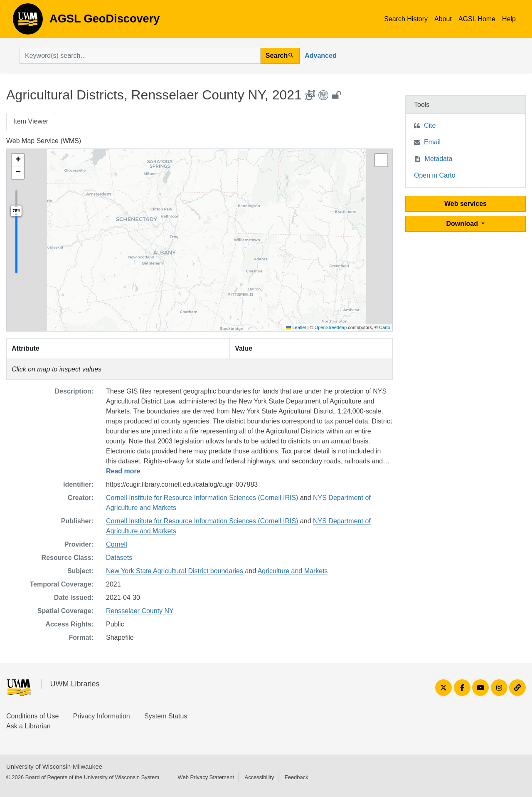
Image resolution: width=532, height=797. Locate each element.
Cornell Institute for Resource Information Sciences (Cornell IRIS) (202, 498)
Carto (385, 327)
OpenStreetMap (331, 327)
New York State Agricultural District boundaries (175, 571)
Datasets (119, 558)
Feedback (297, 777)
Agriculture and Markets (293, 571)
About (443, 19)
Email (432, 142)
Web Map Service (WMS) (44, 141)
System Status (166, 716)
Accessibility (259, 777)
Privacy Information (102, 716)
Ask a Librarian (28, 726)
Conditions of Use (32, 716)
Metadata (439, 159)
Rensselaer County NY (140, 611)
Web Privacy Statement (206, 777)
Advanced (320, 56)
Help (509, 19)
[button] (18, 160)
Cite (430, 125)
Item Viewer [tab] (31, 121)
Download (463, 224)
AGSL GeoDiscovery (28, 22)
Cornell (117, 544)
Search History (406, 19)
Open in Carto (435, 175)
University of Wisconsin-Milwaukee (54, 766)
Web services (465, 204)
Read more (123, 471)
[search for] (140, 56)
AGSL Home (477, 19)
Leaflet (296, 327)
